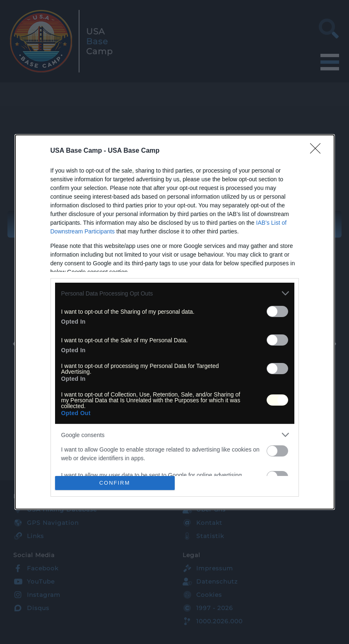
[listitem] (175, 293)
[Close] (318, 151)
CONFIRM (115, 482)
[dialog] (175, 322)
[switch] (277, 311)
